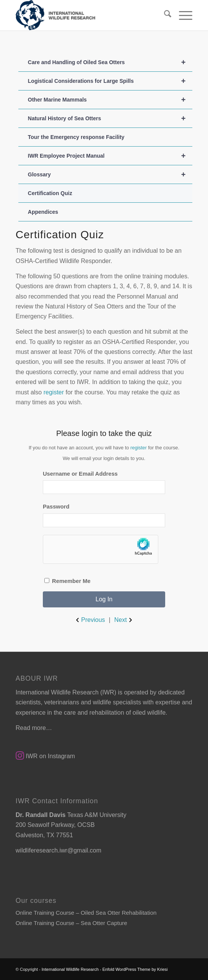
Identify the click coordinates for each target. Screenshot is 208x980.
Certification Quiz (50, 193)
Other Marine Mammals (110, 100)
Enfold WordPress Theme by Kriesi (135, 969)
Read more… (34, 728)
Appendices (43, 212)
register (54, 392)
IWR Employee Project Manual (110, 156)
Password (56, 507)
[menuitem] (164, 15)
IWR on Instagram (45, 756)
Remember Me (67, 581)
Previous (89, 620)
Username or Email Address (80, 474)
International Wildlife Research (70, 969)
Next (124, 620)
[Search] (164, 15)
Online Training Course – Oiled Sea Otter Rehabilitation (86, 913)
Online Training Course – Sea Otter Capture (71, 923)
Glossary (110, 174)
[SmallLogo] (86, 15)
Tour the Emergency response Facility (76, 137)
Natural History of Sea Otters (110, 118)
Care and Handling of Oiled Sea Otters (110, 62)
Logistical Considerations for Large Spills (110, 81)
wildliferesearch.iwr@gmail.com (58, 850)
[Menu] (182, 15)
